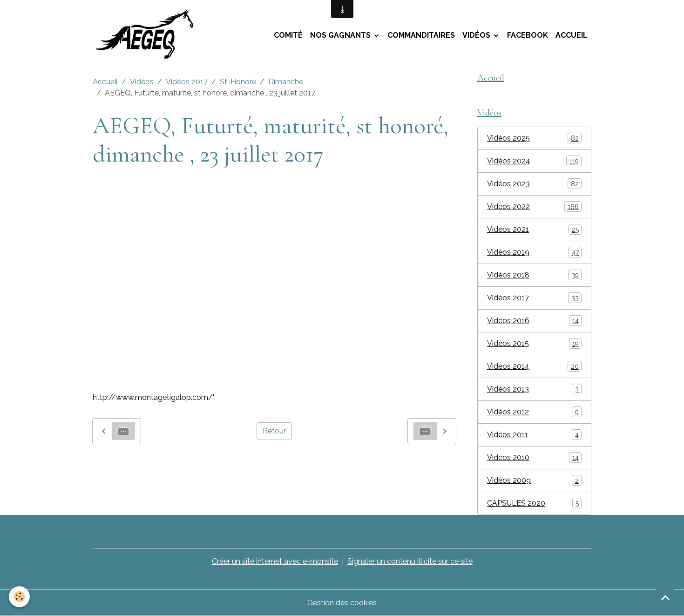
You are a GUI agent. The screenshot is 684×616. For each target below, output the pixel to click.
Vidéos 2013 (534, 389)
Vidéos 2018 (534, 275)
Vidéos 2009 (534, 480)
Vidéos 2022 (534, 206)
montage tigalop (122, 465)
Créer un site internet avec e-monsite (275, 561)
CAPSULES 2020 (534, 503)
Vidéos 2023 (534, 184)
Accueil (572, 35)
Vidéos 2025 (534, 138)
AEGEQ (168, 465)
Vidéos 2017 (187, 82)
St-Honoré (238, 82)
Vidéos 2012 (534, 412)
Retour (274, 431)
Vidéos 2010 (534, 457)
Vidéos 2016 (534, 321)
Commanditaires (421, 35)
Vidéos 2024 (534, 161)
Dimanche (286, 82)
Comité (288, 35)
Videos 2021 (534, 229)
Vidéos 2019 (534, 252)
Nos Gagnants (341, 35)
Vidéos (477, 35)
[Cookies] (20, 597)
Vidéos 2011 (534, 435)
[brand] (150, 35)
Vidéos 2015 (534, 343)
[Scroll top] (665, 597)
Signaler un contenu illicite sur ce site (410, 561)
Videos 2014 (534, 366)
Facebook (528, 35)
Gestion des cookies (342, 603)
